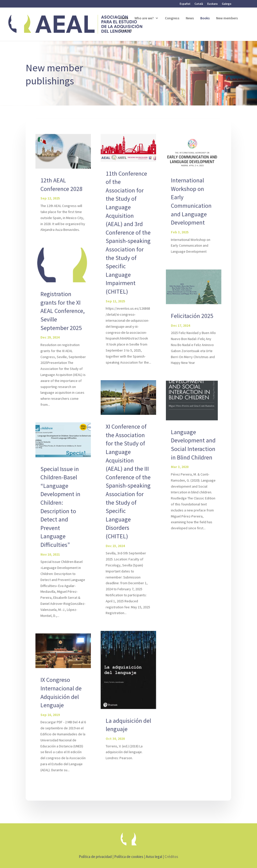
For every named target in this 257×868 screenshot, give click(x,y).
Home (124, 18)
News (190, 18)
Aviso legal (154, 857)
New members (227, 18)
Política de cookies (129, 857)
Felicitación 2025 (192, 316)
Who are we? (144, 18)
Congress (172, 18)
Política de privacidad (95, 857)
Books (205, 18)
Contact (126, 31)
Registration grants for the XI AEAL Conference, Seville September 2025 (63, 311)
